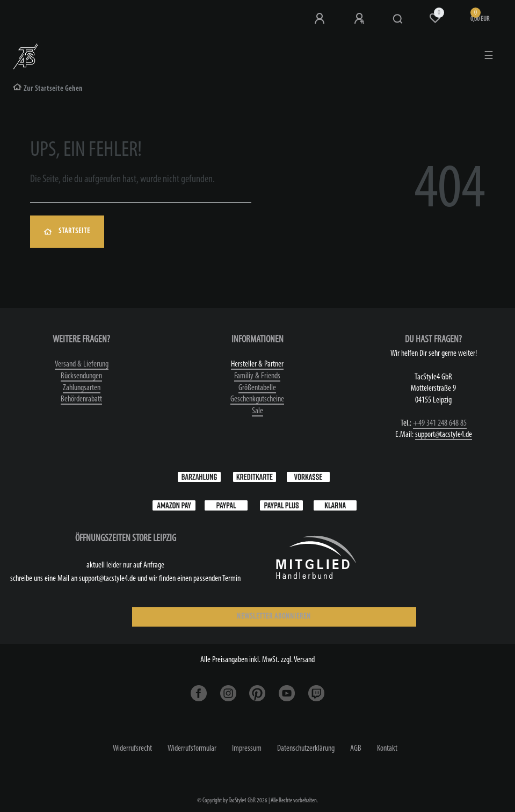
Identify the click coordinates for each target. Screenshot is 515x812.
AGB (356, 749)
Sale (257, 411)
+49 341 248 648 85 (440, 423)
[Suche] (398, 19)
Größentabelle (257, 388)
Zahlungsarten (82, 388)
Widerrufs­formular (192, 749)
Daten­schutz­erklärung (306, 749)
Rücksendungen (81, 376)
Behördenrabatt (81, 399)
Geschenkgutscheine (257, 399)
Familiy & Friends (257, 376)
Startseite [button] (67, 232)
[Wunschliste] (435, 18)
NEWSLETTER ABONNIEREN (274, 617)
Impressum (247, 749)
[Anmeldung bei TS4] (321, 19)
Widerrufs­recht (132, 749)
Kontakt (387, 749)
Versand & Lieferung (82, 364)
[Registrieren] (360, 19)
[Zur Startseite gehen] (48, 89)
